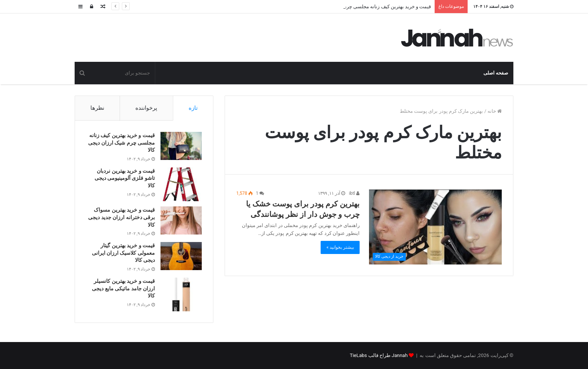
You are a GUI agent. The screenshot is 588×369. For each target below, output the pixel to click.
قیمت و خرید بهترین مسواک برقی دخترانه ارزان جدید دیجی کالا (121, 217)
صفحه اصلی (496, 73)
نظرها (97, 108)
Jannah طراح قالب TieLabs (379, 355)
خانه (495, 111)
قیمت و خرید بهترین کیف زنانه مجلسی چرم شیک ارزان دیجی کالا (121, 143)
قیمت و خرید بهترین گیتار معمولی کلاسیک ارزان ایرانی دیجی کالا (123, 253)
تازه (193, 108)
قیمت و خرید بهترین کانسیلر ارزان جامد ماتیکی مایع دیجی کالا (123, 288)
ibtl (354, 193)
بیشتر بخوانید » (340, 247)
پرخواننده (146, 108)
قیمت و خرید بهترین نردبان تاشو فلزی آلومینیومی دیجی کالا (125, 178)
